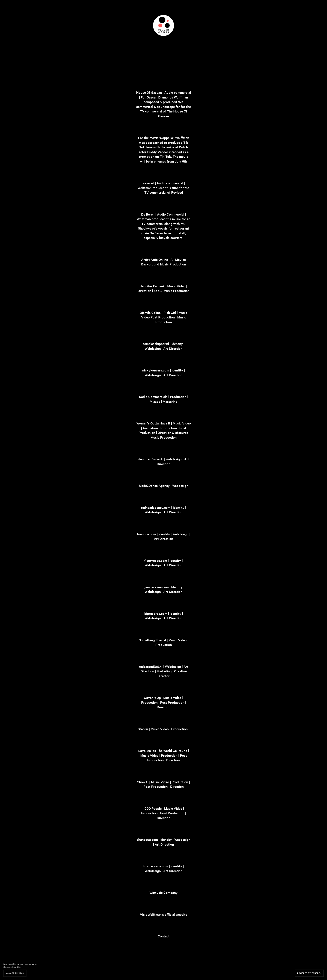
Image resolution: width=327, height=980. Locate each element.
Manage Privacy (15, 973)
